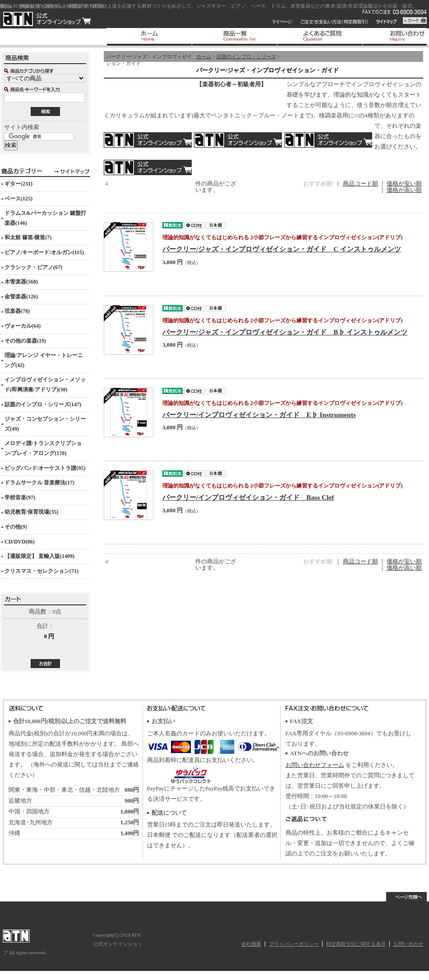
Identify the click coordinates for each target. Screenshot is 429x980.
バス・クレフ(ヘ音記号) (148, 167)
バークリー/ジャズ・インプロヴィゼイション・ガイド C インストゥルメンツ (282, 249)
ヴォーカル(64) (23, 326)
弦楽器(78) (17, 311)
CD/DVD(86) (20, 542)
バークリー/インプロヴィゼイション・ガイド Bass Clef (248, 497)
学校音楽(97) (20, 497)
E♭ (328, 140)
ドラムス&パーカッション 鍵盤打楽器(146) (45, 218)
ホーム (204, 56)
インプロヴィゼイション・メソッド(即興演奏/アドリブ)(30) (45, 385)
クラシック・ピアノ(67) (33, 267)
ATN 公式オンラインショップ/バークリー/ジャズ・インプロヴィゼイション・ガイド (47, 19)
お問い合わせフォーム (315, 765)
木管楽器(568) (21, 282)
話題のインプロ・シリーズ (246, 56)
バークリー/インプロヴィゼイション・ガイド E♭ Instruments (259, 415)
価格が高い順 (404, 190)
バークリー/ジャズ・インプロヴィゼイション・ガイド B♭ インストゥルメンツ (285, 332)
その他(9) (16, 527)
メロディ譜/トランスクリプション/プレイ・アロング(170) (43, 448)
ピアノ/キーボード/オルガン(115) (44, 252)
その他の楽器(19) (25, 341)
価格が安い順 (404, 184)
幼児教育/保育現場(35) (31, 512)
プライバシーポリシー (294, 944)
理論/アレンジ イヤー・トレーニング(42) (44, 360)
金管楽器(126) (21, 297)
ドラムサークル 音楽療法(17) (39, 483)
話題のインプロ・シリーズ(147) (43, 404)
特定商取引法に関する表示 (356, 944)
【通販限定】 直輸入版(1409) (39, 556)
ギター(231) (18, 184)
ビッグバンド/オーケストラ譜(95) (45, 468)
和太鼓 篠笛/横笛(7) (28, 237)
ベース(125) (18, 199)
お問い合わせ (408, 944)
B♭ (238, 140)
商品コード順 (360, 184)
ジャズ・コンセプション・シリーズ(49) (45, 424)
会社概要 (251, 944)
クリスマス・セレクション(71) (42, 571)
